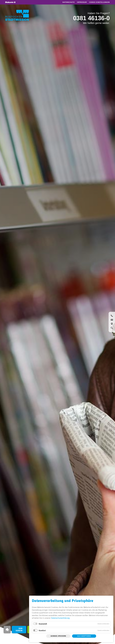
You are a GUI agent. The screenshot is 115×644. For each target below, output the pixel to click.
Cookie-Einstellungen (99, 2)
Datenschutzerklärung (60, 618)
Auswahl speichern (58, 636)
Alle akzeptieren (84, 636)
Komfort (42, 630)
